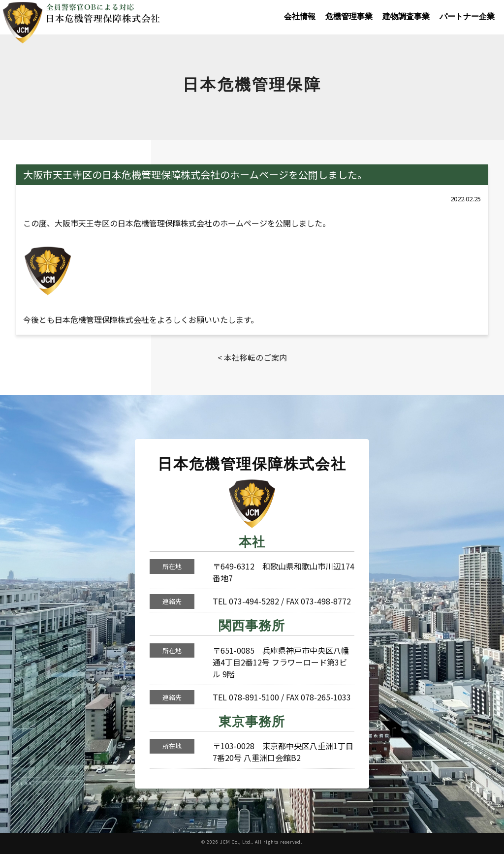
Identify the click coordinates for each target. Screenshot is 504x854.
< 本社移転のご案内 (252, 357)
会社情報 (300, 16)
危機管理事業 (349, 16)
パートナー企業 (467, 16)
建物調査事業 (406, 16)
